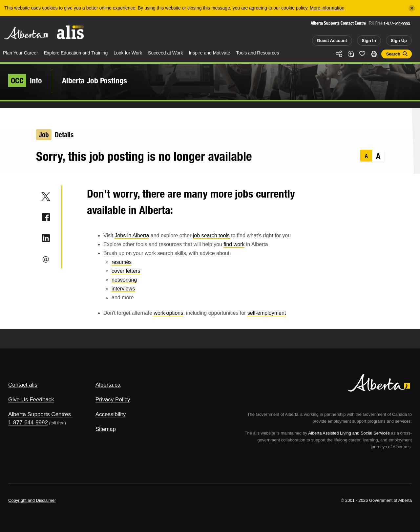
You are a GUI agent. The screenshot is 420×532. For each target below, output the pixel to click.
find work (234, 244)
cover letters (126, 271)
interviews (123, 289)
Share (339, 54)
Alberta (26, 33)
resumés (122, 262)
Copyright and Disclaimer (32, 500)
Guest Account (332, 41)
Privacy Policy (113, 400)
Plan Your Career (21, 53)
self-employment (267, 313)
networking (124, 280)
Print (374, 54)
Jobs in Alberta (132, 235)
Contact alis (23, 385)
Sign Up (399, 41)
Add (351, 54)
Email (46, 259)
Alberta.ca (108, 385)
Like (362, 53)
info (25, 80)
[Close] (412, 8)
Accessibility (111, 414)
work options (168, 313)
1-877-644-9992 (397, 23)
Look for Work (128, 53)
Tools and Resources (258, 53)
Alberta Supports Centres (40, 414)
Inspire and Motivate (209, 53)
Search (393, 54)
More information (327, 8)
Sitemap (106, 429)
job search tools (211, 235)
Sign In (369, 41)
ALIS (71, 32)
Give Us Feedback (31, 400)
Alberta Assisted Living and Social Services (349, 433)
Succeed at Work (165, 53)
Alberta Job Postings (94, 80)
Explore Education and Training (76, 53)
